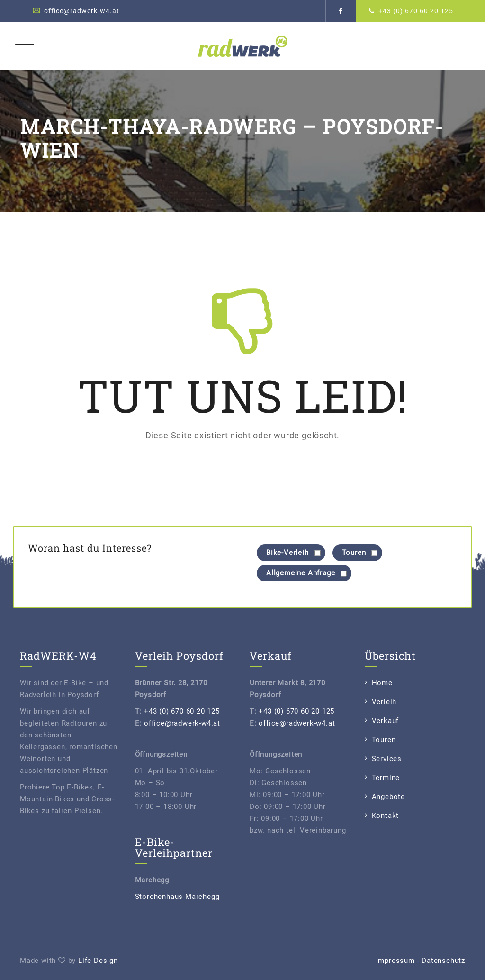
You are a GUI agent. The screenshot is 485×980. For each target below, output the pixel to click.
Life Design (98, 961)
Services (387, 759)
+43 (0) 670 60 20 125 (416, 11)
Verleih (384, 702)
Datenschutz (443, 961)
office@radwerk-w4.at (82, 11)
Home (382, 683)
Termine (386, 778)
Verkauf (386, 721)
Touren (384, 740)
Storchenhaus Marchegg (177, 897)
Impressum (395, 961)
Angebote (388, 797)
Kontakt (386, 816)
